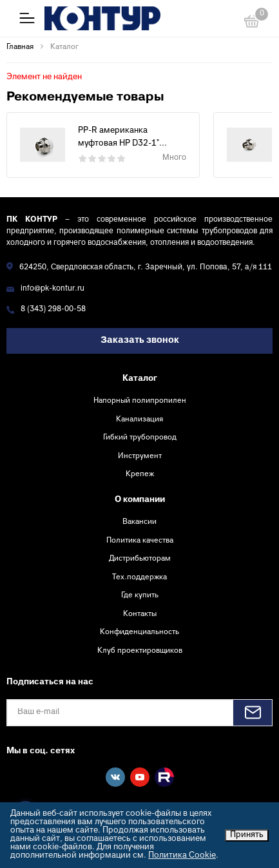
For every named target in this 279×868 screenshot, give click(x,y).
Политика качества (140, 541)
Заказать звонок (140, 341)
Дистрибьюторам (140, 559)
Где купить (140, 595)
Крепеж (140, 474)
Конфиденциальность (139, 632)
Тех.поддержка (139, 577)
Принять (247, 835)
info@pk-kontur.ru (53, 289)
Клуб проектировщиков (140, 651)
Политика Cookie (182, 856)
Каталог (140, 379)
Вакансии (139, 522)
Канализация (139, 420)
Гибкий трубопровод (140, 438)
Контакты (140, 614)
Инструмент (140, 456)
